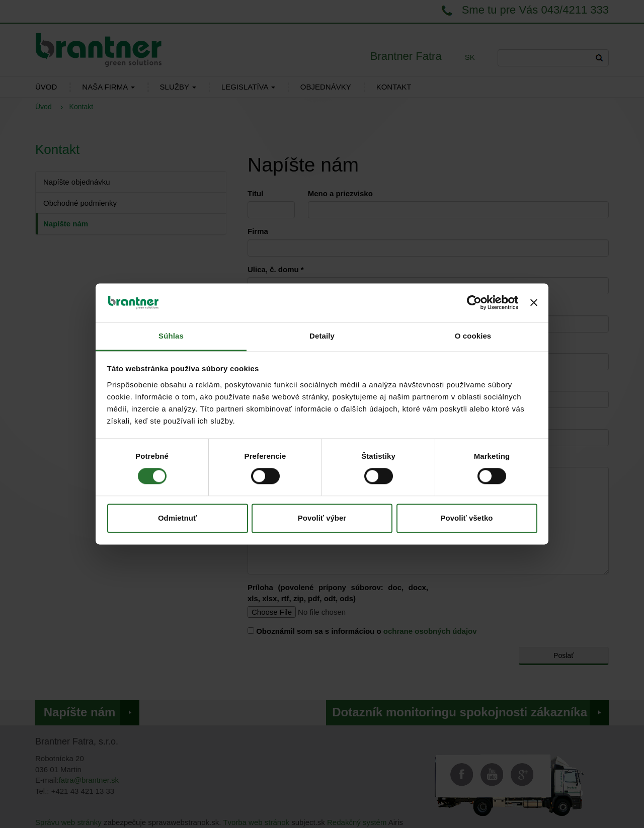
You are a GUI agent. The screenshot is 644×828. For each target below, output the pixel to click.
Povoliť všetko (467, 518)
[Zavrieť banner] (534, 303)
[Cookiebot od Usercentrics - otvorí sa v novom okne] (474, 303)
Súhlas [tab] (171, 336)
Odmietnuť (177, 518)
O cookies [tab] (473, 336)
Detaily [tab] (322, 336)
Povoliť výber (322, 518)
